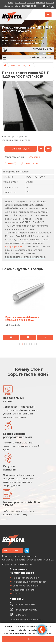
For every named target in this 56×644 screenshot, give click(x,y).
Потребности (20, 3)
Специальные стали (24, 590)
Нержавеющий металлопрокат (29, 582)
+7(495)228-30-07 (29, 6)
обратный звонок (44, 54)
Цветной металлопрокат (21, 66)
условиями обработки (19, 630)
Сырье (16, 594)
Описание (35, 157)
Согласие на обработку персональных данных (28, 560)
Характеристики (14, 157)
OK (28, 639)
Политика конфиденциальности (19, 556)
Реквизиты (40, 3)
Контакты (50, 3)
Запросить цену (21, 149)
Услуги (11, 3)
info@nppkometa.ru (12, 6)
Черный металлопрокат (26, 578)
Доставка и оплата (32, 164)
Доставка (31, 3)
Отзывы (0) (10, 164)
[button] (20, 344)
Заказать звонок (13, 551)
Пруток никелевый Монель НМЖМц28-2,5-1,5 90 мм (22, 319)
